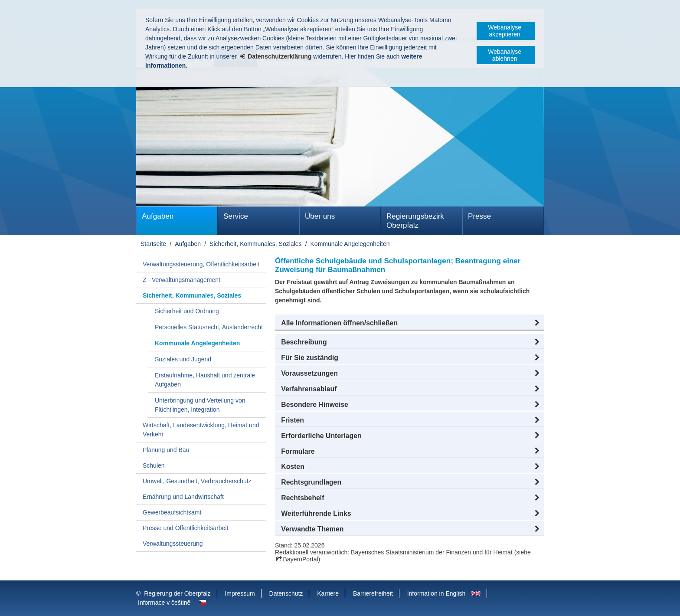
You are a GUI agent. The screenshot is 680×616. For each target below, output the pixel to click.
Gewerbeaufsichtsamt (172, 512)
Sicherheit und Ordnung (187, 311)
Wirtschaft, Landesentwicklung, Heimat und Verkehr (201, 430)
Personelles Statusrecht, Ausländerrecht (209, 327)
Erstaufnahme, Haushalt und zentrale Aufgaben (205, 380)
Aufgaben (158, 216)
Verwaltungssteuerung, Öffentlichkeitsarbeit (201, 264)
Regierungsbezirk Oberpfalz (415, 221)
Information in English (436, 593)
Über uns (320, 216)
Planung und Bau (166, 450)
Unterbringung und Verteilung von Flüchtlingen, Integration (200, 405)
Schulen (154, 465)
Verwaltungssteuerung (173, 544)
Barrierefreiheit (373, 593)
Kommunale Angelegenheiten (350, 244)
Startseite (153, 244)
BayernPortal (301, 559)
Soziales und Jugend (183, 359)
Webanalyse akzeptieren (505, 31)
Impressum (240, 593)
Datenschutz (286, 593)
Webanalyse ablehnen (505, 55)
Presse (479, 216)
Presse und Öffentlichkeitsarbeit (185, 528)
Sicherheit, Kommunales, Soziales (255, 244)
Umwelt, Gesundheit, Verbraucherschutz (197, 481)
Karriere (328, 593)
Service (236, 216)
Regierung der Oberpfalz (177, 593)
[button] (409, 323)
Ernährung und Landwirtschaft (183, 497)
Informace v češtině (164, 603)
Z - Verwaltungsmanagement (181, 280)
